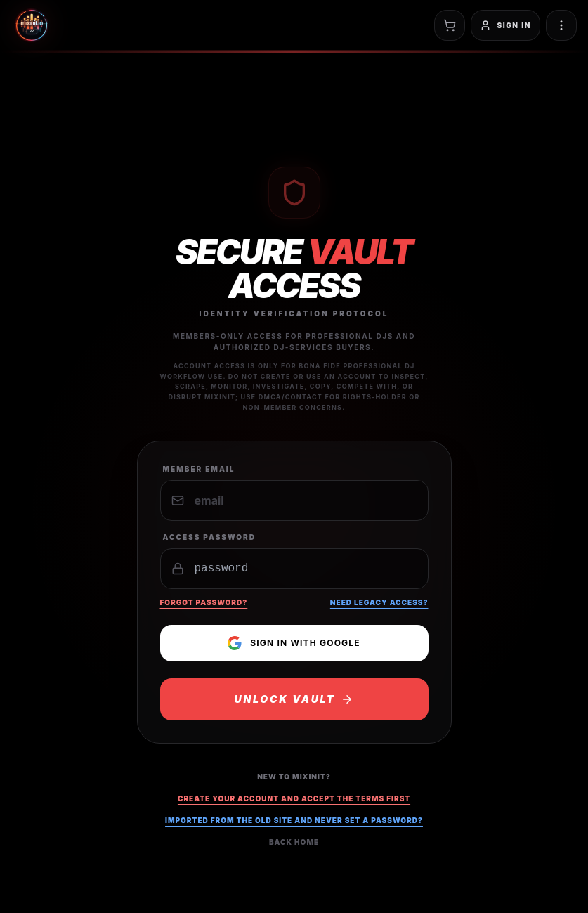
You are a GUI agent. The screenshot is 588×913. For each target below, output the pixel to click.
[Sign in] (505, 25)
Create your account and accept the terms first (294, 798)
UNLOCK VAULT (294, 699)
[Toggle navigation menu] (561, 25)
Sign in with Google (294, 643)
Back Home (294, 842)
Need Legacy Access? (379, 602)
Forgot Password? (204, 602)
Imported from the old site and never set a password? (294, 820)
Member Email (199, 469)
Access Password (210, 537)
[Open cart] (450, 25)
